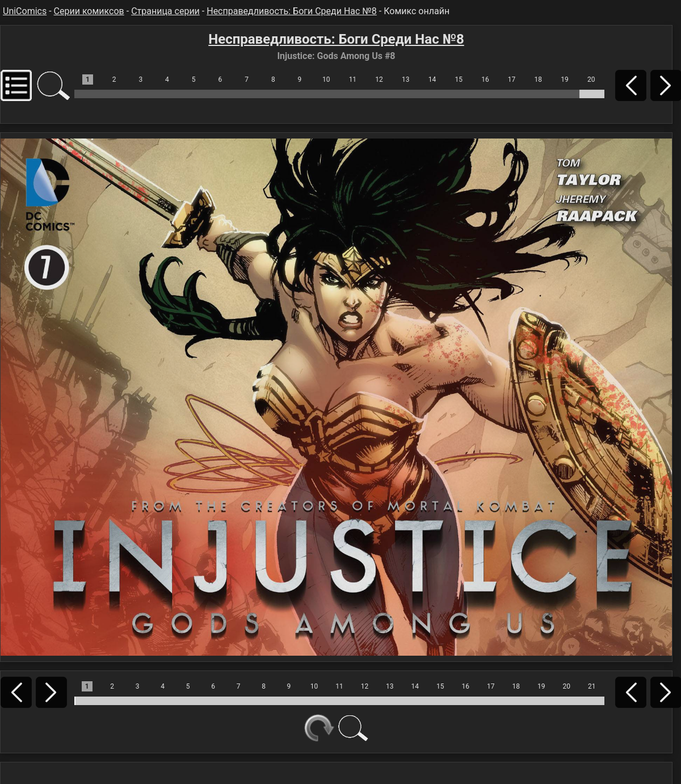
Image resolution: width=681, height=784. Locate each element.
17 (512, 79)
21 (592, 686)
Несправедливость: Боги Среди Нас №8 (292, 11)
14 (432, 79)
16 (485, 79)
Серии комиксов (89, 11)
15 (459, 79)
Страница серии (165, 11)
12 (379, 79)
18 (539, 79)
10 (326, 79)
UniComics (25, 11)
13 (406, 79)
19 (565, 79)
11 (353, 79)
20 (591, 79)
